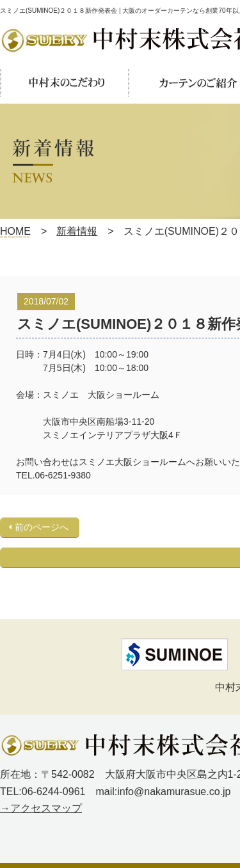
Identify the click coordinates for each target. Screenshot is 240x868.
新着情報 (77, 231)
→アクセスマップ (41, 808)
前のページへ (42, 527)
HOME (15, 231)
